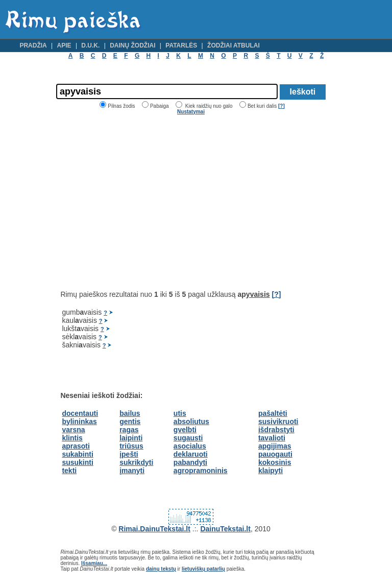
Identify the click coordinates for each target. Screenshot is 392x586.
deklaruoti (191, 454)
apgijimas (275, 446)
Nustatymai (191, 112)
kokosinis (275, 462)
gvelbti (185, 430)
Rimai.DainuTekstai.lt (154, 529)
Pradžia (33, 45)
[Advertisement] (146, 202)
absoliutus (191, 421)
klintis (72, 438)
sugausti (188, 438)
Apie (64, 45)
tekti (69, 471)
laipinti (131, 438)
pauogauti (275, 454)
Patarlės (181, 45)
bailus (130, 413)
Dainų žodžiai (132, 45)
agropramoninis (201, 471)
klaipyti (271, 471)
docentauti (80, 413)
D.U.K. (90, 45)
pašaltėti (273, 413)
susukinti (77, 462)
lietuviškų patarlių (203, 569)
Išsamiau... (94, 563)
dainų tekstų (161, 569)
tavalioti (272, 438)
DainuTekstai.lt (225, 529)
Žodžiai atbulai (234, 45)
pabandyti (190, 462)
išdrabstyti (276, 430)
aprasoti (76, 446)
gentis (130, 421)
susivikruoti (278, 421)
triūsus (131, 446)
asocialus (190, 446)
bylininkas (79, 421)
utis (180, 413)
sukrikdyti (136, 462)
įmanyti (132, 471)
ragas (129, 430)
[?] (281, 106)
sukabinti (77, 454)
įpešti (129, 454)
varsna (73, 430)
